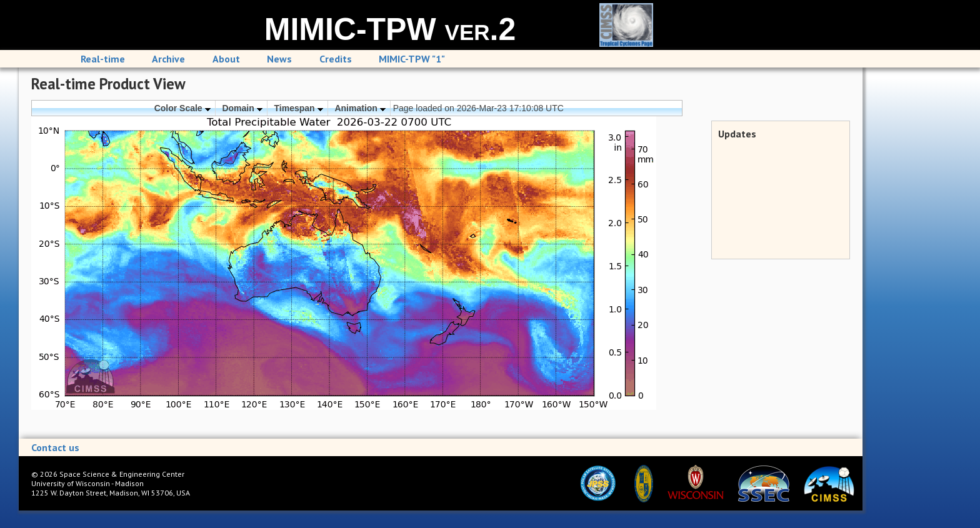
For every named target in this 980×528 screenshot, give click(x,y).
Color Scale (182, 108)
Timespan (299, 108)
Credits (336, 59)
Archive (168, 59)
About (226, 59)
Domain (242, 108)
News (279, 59)
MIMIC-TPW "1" (412, 59)
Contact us (55, 447)
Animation (360, 108)
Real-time (103, 59)
